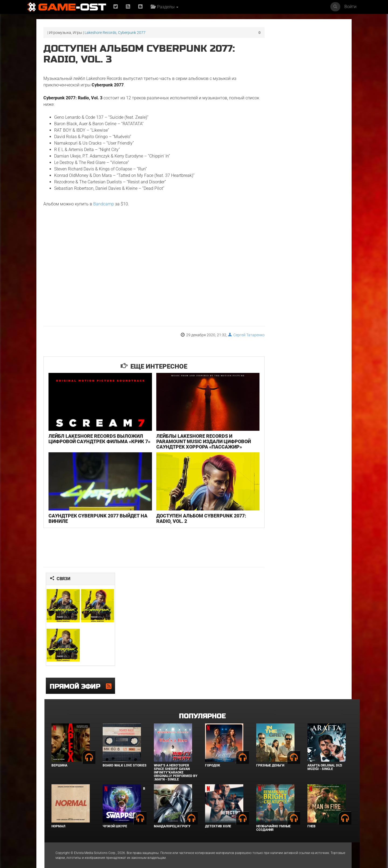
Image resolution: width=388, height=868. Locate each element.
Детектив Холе (218, 813)
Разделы (165, 7)
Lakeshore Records (101, 33)
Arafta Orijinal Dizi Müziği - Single (325, 753)
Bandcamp (104, 204)
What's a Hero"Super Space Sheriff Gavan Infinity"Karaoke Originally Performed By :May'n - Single (176, 759)
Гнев (311, 813)
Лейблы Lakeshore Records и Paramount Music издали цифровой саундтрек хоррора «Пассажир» (185, 438)
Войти (350, 7)
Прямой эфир (74, 673)
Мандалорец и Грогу (172, 813)
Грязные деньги (270, 752)
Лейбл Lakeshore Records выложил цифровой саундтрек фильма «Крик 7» (91, 435)
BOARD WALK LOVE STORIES (125, 752)
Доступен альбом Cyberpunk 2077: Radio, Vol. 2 (190, 511)
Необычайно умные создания (273, 814)
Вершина (59, 752)
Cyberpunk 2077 (132, 33)
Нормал (58, 813)
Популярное (202, 703)
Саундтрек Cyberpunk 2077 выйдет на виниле (94, 511)
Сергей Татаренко (224, 335)
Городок (213, 752)
